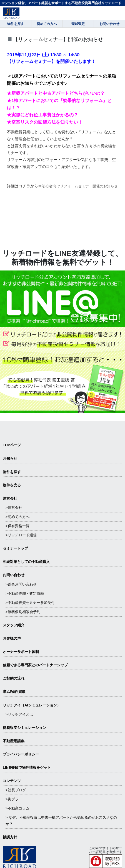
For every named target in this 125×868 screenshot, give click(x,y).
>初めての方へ (17, 517)
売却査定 (78, 24)
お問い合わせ (14, 575)
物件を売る (12, 485)
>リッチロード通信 (21, 535)
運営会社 (10, 498)
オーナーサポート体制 (21, 652)
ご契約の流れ (14, 678)
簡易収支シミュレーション (24, 728)
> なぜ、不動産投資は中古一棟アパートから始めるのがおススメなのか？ (61, 820)
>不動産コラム (17, 808)
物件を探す (12, 472)
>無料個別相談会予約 (23, 612)
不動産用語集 (14, 741)
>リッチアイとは (19, 714)
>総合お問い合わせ (21, 584)
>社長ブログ (16, 790)
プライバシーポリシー (21, 754)
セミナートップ (15, 548)
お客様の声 (12, 638)
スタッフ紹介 (14, 625)
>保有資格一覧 (17, 526)
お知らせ (10, 459)
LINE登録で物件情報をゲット (27, 768)
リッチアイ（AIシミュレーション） (32, 705)
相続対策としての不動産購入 (26, 562)
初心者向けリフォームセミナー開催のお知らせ (80, 186)
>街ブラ (12, 799)
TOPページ (12, 445)
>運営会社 (14, 508)
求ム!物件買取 (14, 692)
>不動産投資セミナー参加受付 (30, 603)
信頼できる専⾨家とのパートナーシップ (35, 665)
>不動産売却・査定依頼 (25, 593)
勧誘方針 (10, 837)
